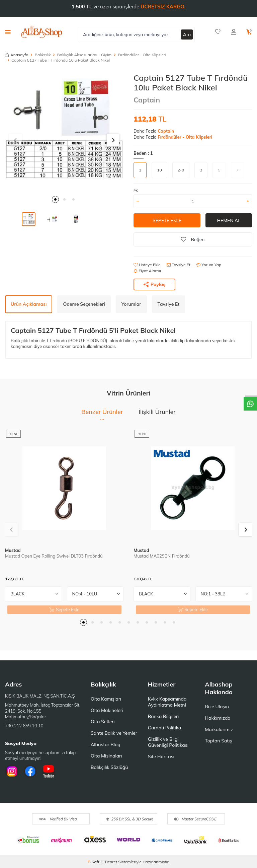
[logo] (42, 32)
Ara (187, 34)
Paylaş (155, 284)
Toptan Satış (218, 741)
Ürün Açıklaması (29, 304)
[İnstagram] (12, 771)
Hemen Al (229, 220)
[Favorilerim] (218, 32)
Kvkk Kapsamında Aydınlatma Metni (167, 702)
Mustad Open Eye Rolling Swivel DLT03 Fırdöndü (54, 556)
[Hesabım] (234, 32)
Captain (147, 100)
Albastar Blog (106, 744)
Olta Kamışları (106, 699)
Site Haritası (161, 756)
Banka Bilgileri (163, 716)
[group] (64, 132)
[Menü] (8, 32)
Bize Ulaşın (217, 707)
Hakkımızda (218, 718)
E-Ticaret (109, 862)
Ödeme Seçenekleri (84, 304)
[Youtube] (49, 771)
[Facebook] (30, 771)
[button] (55, 199)
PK (136, 191)
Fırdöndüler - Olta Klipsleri (142, 55)
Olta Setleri (103, 722)
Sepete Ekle (167, 220)
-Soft (94, 862)
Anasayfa (17, 55)
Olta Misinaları (106, 756)
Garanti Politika (165, 728)
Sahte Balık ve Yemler (114, 733)
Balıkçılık (43, 55)
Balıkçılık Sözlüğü (109, 767)
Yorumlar (131, 304)
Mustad (13, 550)
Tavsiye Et (179, 265)
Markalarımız (219, 729)
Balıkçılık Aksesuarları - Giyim (84, 55)
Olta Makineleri (107, 710)
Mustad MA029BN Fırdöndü (162, 556)
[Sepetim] (249, 32)
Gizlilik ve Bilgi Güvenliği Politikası (168, 742)
